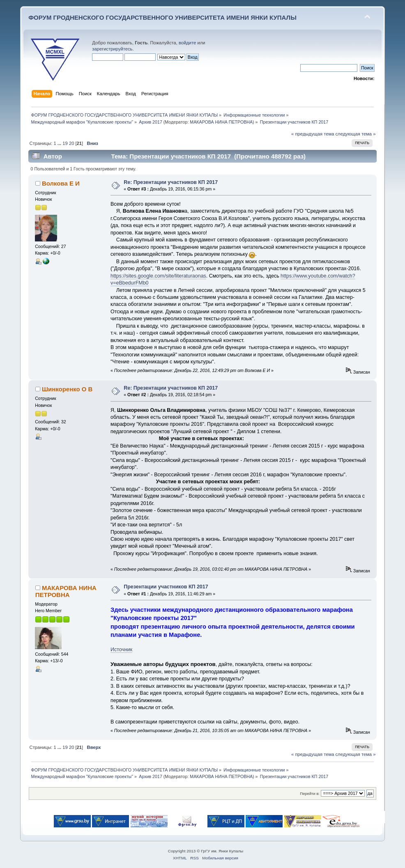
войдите (187, 43)
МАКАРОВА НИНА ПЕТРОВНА (221, 122)
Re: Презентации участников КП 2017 (171, 182)
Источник (121, 650)
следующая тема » (356, 134)
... (60, 143)
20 (71, 143)
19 (65, 143)
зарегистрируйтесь (112, 49)
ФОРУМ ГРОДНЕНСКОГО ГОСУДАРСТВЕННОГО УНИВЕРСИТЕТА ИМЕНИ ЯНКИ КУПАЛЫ (162, 17)
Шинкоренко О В (67, 389)
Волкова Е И (61, 183)
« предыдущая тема (313, 134)
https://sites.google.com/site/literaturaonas (158, 276)
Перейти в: (310, 793)
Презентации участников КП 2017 (166, 587)
